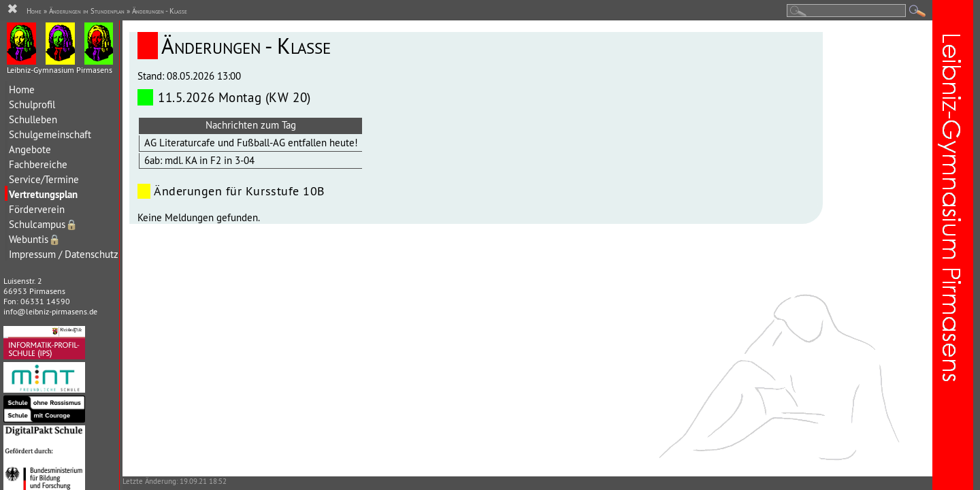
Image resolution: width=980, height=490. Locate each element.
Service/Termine (44, 179)
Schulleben (33, 119)
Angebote (30, 149)
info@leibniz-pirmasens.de (50, 311)
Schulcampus (43, 224)
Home (22, 89)
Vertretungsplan (43, 194)
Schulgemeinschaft (50, 134)
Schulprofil (32, 104)
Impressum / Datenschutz (64, 254)
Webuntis (35, 239)
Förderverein (37, 209)
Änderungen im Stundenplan (87, 11)
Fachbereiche (38, 164)
